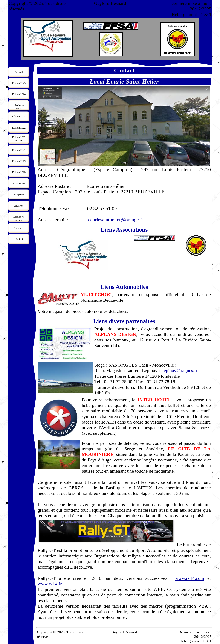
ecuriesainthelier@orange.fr (116, 220)
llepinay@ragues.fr (179, 371)
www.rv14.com (189, 578)
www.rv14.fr (50, 584)
